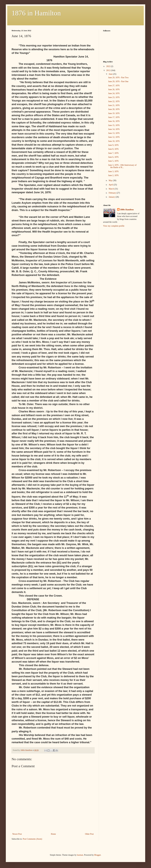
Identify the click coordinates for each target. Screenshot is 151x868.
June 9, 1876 (113, 145)
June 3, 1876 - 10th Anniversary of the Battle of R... (122, 166)
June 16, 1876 (114, 121)
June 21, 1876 (114, 105)
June (111, 74)
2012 (109, 70)
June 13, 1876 (114, 133)
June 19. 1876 (114, 113)
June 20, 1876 (114, 109)
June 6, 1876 (113, 157)
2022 (109, 66)
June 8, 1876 (113, 149)
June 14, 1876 (114, 129)
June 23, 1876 (114, 97)
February (113, 193)
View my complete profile (114, 226)
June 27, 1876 (114, 86)
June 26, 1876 (114, 89)
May (111, 180)
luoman (80, 855)
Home (53, 834)
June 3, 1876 (113, 171)
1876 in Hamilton (36, 13)
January (112, 197)
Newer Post (17, 834)
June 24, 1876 (114, 93)
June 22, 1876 (114, 101)
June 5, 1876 (113, 161)
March (112, 189)
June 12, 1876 (114, 137)
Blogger (97, 855)
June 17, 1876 (114, 117)
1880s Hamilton (127, 210)
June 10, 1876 (114, 141)
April (111, 185)
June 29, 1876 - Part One (118, 81)
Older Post (89, 834)
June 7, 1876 (113, 153)
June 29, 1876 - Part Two (118, 78)
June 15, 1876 (114, 125)
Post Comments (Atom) (32, 839)
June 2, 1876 (113, 175)
